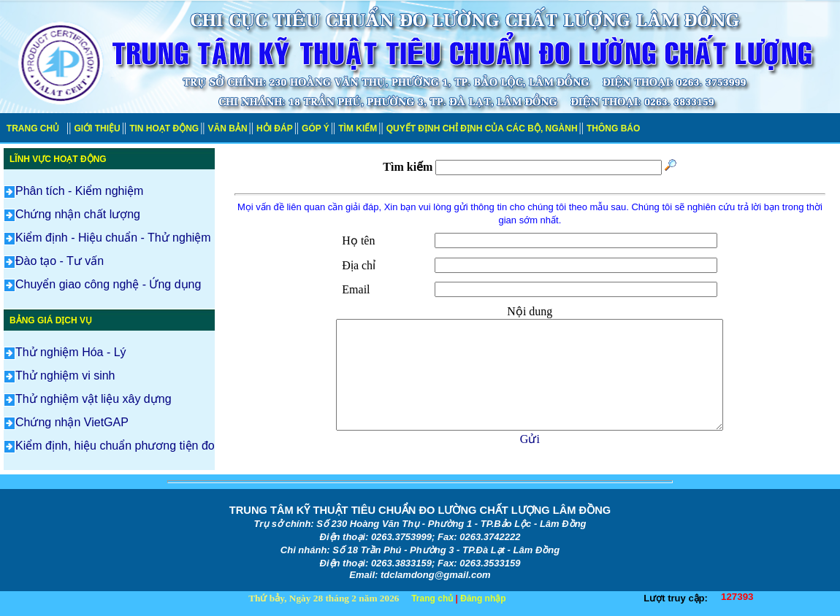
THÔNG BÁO (613, 128)
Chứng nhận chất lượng (72, 214)
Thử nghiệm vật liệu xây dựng (88, 399)
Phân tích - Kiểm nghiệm (73, 191)
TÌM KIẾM (358, 128)
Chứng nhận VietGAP (66, 422)
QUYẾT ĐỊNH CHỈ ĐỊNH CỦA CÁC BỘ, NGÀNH (482, 128)
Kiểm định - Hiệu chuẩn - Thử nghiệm (107, 238)
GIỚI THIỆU (97, 128)
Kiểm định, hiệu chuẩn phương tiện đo (109, 446)
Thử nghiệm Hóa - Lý (65, 352)
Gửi (530, 439)
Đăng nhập (483, 598)
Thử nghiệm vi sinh (60, 376)
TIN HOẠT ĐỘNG (164, 128)
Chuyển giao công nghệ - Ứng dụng (102, 284)
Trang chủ (432, 598)
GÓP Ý (316, 128)
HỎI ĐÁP (275, 128)
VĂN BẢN (228, 128)
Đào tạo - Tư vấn (54, 261)
